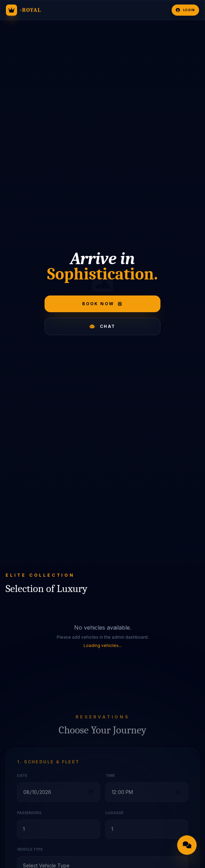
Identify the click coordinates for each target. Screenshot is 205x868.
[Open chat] (187, 846)
